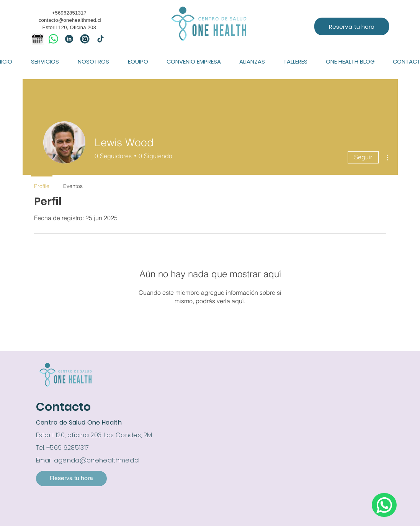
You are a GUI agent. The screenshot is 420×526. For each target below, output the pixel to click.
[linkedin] (69, 39)
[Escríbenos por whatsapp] (384, 505)
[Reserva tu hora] (352, 26)
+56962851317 (69, 13)
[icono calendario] (38, 39)
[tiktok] (101, 39)
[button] (45, 61)
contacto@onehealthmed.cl (70, 20)
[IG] (85, 39)
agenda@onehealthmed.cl (97, 460)
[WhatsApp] (53, 39)
